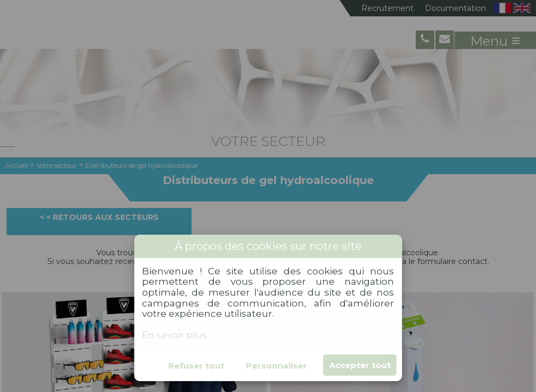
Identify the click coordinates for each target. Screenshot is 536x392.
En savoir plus (174, 335)
